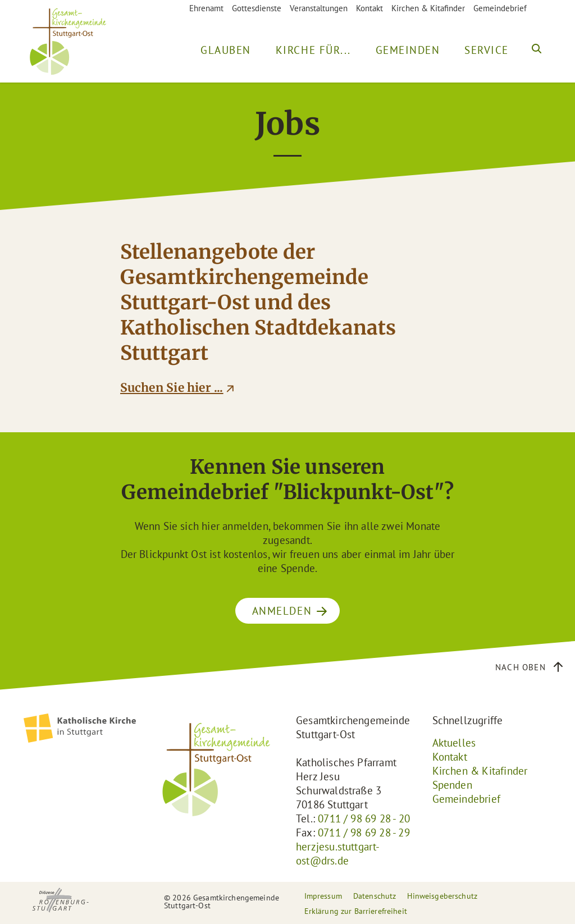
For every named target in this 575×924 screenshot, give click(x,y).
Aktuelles (454, 743)
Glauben (226, 50)
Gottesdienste (257, 8)
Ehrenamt (206, 8)
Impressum (323, 896)
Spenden (452, 785)
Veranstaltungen (319, 8)
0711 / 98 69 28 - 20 (364, 818)
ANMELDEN (282, 611)
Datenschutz (375, 896)
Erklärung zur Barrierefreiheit (356, 911)
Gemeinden (408, 50)
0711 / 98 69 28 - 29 (364, 832)
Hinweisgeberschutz (442, 896)
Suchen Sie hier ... (172, 388)
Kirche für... (313, 50)
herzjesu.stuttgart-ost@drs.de (338, 854)
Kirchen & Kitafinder (428, 8)
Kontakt (369, 8)
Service (487, 50)
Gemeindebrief (500, 8)
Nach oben (521, 667)
